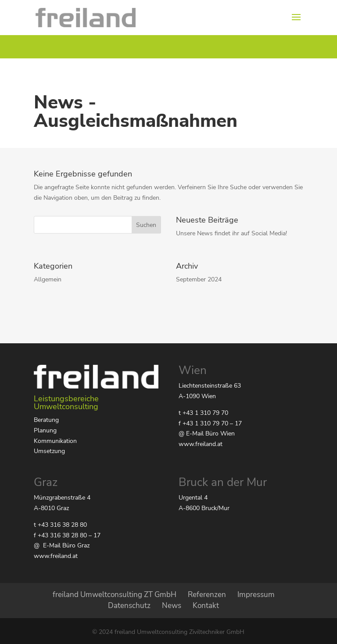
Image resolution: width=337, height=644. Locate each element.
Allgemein (48, 279)
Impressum (256, 595)
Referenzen (207, 595)
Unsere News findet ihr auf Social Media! (231, 233)
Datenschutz (129, 606)
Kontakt (206, 606)
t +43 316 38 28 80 (60, 525)
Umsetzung (49, 451)
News (172, 606)
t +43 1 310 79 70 (203, 413)
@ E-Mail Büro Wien (207, 434)
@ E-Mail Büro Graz (62, 545)
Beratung (46, 420)
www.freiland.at (201, 444)
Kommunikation (55, 441)
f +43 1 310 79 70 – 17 (210, 423)
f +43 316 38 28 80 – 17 (67, 535)
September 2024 (199, 279)
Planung (45, 430)
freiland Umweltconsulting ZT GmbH (115, 595)
